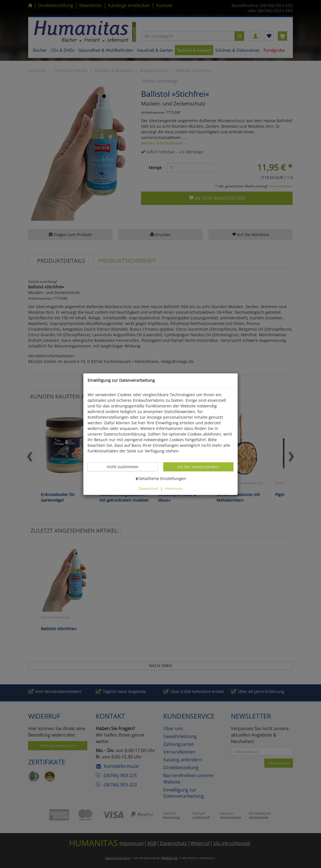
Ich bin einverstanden (198, 466)
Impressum (174, 488)
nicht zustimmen (126, 466)
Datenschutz (148, 488)
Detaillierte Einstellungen (160, 478)
